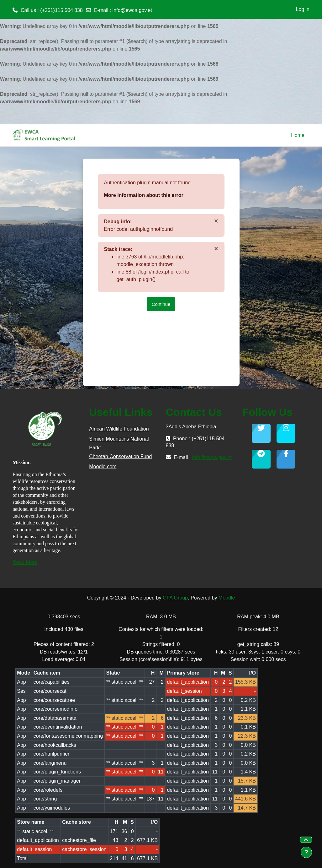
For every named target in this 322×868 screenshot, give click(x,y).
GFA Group (175, 598)
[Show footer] (306, 852)
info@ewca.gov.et (132, 10)
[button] (306, 840)
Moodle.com (103, 467)
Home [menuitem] (298, 135)
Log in (303, 9)
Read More (25, 562)
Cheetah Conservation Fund (120, 456)
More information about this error (144, 195)
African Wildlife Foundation (119, 429)
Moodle (227, 598)
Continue (161, 304)
